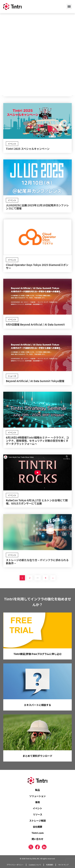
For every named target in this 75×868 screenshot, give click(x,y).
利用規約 (50, 865)
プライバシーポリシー (15, 865)
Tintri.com (38, 833)
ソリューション (37, 796)
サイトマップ (63, 865)
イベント (37, 808)
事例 (37, 802)
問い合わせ (37, 839)
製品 (37, 790)
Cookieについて (35, 865)
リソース (38, 814)
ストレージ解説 (37, 821)
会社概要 (37, 827)
